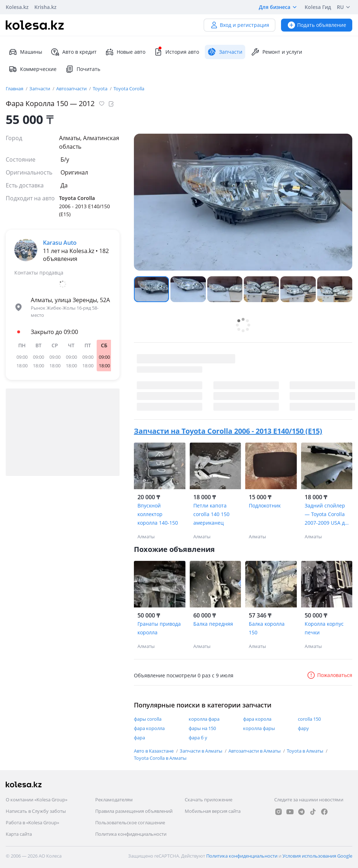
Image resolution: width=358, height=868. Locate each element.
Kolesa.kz (17, 7)
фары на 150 (202, 728)
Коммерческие (33, 69)
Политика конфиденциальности (131, 834)
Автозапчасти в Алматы (255, 751)
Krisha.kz (45, 7)
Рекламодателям (114, 800)
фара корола (257, 719)
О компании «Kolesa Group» (37, 800)
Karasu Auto (60, 243)
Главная (15, 89)
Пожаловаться (330, 675)
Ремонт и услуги (277, 52)
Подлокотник (265, 505)
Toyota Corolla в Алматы (160, 758)
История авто (176, 52)
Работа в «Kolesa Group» (32, 822)
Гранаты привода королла (159, 628)
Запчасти (40, 89)
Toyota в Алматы (306, 751)
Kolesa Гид (318, 7)
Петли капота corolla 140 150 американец (211, 514)
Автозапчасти (72, 89)
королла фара (204, 719)
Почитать (83, 69)
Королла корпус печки (324, 628)
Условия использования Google (317, 856)
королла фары (259, 728)
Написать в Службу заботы (36, 811)
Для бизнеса (279, 7)
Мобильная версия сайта (213, 811)
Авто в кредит (74, 52)
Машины (25, 52)
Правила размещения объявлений (134, 811)
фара (139, 738)
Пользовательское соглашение (130, 822)
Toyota (101, 89)
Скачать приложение (209, 800)
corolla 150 (309, 719)
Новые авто (125, 52)
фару (303, 728)
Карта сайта (19, 834)
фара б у (198, 738)
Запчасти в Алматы (202, 751)
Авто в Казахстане (154, 751)
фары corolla (148, 719)
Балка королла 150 (267, 628)
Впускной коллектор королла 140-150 (158, 514)
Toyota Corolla (129, 89)
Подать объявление (317, 25)
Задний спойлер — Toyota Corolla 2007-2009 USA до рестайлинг (326, 515)
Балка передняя (213, 624)
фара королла (149, 728)
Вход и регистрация (240, 25)
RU (345, 7)
